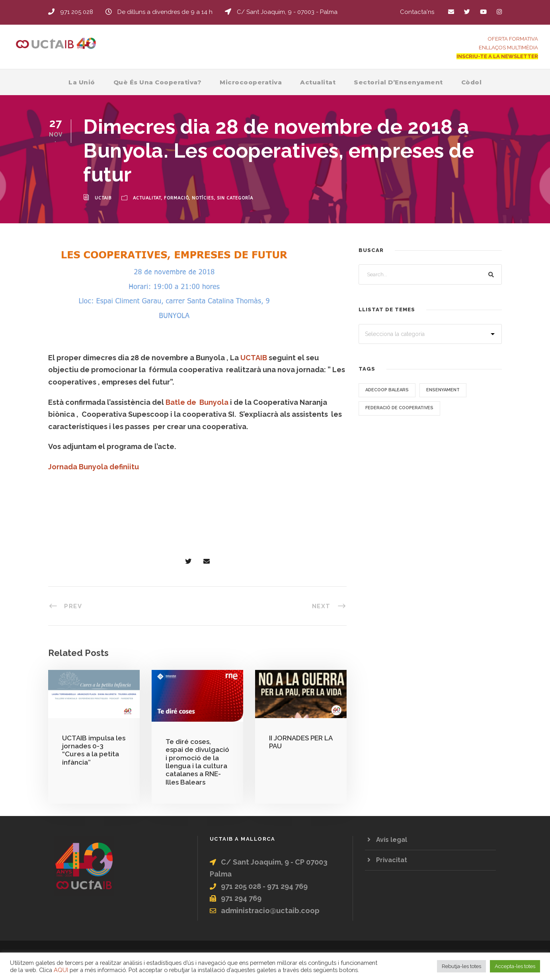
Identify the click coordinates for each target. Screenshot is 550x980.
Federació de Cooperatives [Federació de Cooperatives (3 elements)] (399, 408)
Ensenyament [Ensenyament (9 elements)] (443, 390)
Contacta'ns (417, 12)
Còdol (472, 82)
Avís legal (392, 840)
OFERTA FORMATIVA (513, 39)
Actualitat (318, 82)
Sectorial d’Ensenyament (398, 82)
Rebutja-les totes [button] (461, 966)
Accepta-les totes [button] (515, 966)
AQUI (61, 970)
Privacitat (392, 860)
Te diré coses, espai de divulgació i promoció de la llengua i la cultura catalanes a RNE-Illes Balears (197, 762)
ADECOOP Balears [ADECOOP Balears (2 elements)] (387, 390)
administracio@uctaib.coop (270, 911)
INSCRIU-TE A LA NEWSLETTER (497, 56)
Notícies (203, 198)
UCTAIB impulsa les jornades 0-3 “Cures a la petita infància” (94, 750)
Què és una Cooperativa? (158, 82)
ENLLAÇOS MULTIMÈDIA (508, 48)
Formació (176, 198)
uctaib (103, 198)
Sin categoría (235, 198)
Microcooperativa (251, 82)
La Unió (82, 82)
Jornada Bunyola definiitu (94, 467)
